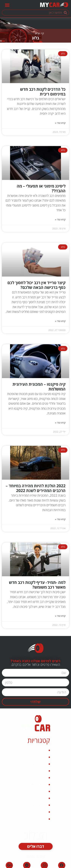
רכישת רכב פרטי (35, 750)
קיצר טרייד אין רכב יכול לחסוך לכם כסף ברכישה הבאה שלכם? (36, 285)
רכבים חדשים (37, 771)
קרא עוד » (60, 123)
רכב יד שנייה (37, 778)
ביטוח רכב (39, 819)
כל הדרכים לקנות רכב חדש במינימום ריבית (43, 92)
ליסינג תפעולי (37, 798)
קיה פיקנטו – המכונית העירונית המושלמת (39, 387)
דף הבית (39, 33)
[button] (7, 5)
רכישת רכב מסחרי (34, 757)
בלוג (43, 812)
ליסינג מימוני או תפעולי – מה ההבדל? (41, 188)
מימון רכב (40, 791)
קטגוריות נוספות (35, 785)
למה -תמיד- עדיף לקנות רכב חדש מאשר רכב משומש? (37, 585)
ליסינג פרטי (38, 805)
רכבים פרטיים (37, 764)
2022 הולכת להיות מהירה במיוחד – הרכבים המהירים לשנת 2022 (36, 488)
